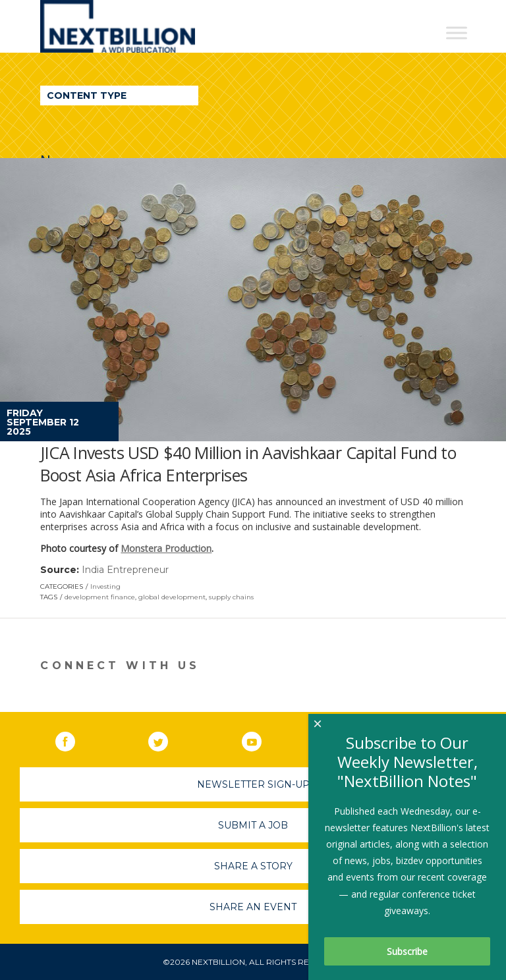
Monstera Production (166, 548)
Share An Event (253, 907)
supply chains (231, 597)
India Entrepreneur (125, 570)
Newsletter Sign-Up (253, 784)
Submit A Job (253, 825)
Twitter (167, 739)
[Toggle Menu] (457, 33)
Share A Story (253, 866)
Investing (105, 586)
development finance (100, 597)
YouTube (261, 739)
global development (172, 597)
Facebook (74, 739)
